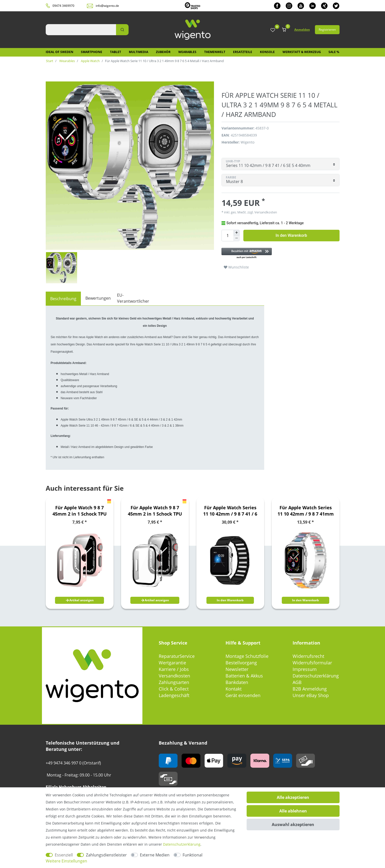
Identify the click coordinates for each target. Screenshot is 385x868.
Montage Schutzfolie (247, 656)
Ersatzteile (243, 52)
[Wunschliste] (273, 30)
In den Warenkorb (291, 235)
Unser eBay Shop (311, 695)
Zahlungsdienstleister (106, 855)
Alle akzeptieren (293, 797)
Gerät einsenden (243, 695)
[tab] (63, 299)
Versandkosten (265, 212)
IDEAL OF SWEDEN (60, 52)
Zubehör (163, 52)
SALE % (334, 52)
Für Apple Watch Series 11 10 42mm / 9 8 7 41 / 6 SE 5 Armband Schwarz (230, 511)
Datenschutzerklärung (316, 676)
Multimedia (139, 52)
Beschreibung (63, 299)
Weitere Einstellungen (66, 861)
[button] (278, 254)
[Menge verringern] (237, 238)
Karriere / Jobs (174, 669)
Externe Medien (155, 855)
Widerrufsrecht (308, 656)
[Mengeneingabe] (228, 236)
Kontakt (234, 689)
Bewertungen (98, 298)
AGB (297, 682)
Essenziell (64, 855)
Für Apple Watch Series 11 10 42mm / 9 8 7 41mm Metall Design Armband (306, 511)
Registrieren (327, 30)
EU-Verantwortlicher (133, 298)
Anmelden (302, 30)
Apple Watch (90, 61)
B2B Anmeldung (310, 689)
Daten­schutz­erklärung (182, 844)
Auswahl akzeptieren (293, 825)
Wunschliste (236, 267)
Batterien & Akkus (244, 676)
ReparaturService (177, 656)
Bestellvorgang (241, 663)
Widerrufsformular (312, 663)
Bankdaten (237, 682)
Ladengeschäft (174, 695)
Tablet (116, 52)
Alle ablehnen (293, 811)
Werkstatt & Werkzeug (302, 52)
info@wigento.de (107, 6)
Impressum (305, 669)
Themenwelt (215, 52)
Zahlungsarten (174, 682)
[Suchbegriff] (81, 30)
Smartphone (92, 52)
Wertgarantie (172, 663)
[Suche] (122, 30)
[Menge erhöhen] (237, 233)
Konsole (267, 52)
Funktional (192, 855)
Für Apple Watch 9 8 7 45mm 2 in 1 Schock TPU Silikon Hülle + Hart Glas (79, 511)
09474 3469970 (63, 6)
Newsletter (237, 669)
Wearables (187, 52)
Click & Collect (174, 689)
